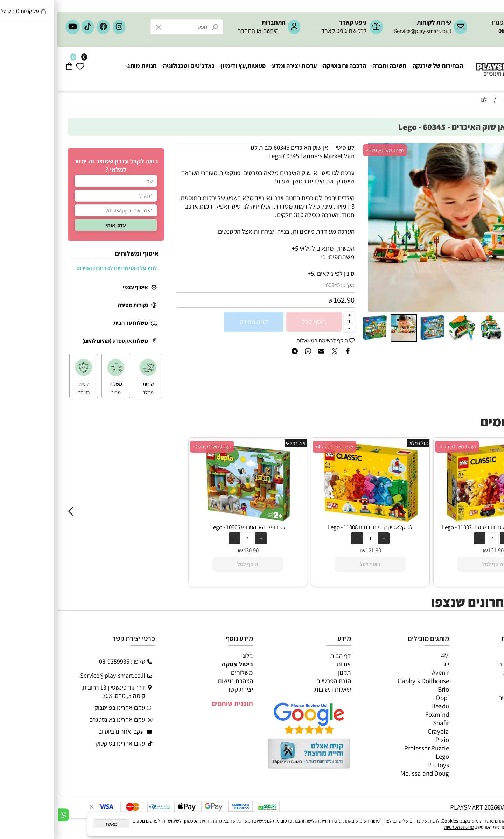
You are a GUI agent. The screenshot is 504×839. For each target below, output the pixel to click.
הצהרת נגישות (178, 681)
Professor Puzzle (370, 748)
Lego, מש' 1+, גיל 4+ (277, 447)
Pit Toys (381, 765)
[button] (311, 227)
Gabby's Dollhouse (366, 681)
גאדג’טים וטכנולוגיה (466, 698)
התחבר (190, 31)
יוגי (389, 664)
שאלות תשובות (276, 689)
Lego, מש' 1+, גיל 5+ (328, 150)
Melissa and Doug (368, 773)
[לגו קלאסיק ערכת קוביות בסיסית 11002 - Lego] (436, 519)
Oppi (385, 698)
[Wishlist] (23, 69)
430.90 (194, 550)
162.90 (287, 300)
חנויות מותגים (473, 706)
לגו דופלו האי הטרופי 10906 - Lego (191, 527)
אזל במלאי (478, 147)
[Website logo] (455, 63)
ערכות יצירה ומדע (237, 69)
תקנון (288, 672)
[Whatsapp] (6, 815)
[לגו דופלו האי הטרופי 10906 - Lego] (191, 519)
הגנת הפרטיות (276, 681)
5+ (254, 273)
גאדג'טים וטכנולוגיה (131, 69)
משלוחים (185, 672)
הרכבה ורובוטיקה (287, 69)
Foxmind (380, 714)
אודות (287, 664)
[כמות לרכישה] (292, 321)
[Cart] (12, 69)
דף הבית (283, 656)
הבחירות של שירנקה (381, 69)
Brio (386, 689)
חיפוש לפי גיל (476, 113)
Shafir (384, 723)
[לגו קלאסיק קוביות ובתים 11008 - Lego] (313, 519)
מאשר (54, 824)
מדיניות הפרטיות (402, 827)
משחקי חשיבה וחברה (464, 664)
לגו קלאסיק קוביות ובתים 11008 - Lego (313, 527)
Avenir (383, 672)
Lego (385, 756)
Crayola (381, 731)
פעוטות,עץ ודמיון (470, 689)
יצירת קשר (183, 689)
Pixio (385, 740)
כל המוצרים (476, 656)
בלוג (191, 656)
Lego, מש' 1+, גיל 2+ (155, 447)
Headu (383, 706)
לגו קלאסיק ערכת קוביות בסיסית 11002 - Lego (436, 527)
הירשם (214, 31)
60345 (276, 285)
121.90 (316, 550)
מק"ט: (291, 285)
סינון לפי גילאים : (277, 273)
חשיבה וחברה (332, 69)
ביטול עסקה (180, 664)
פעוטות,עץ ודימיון (185, 69)
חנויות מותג (84, 69)
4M (388, 656)
